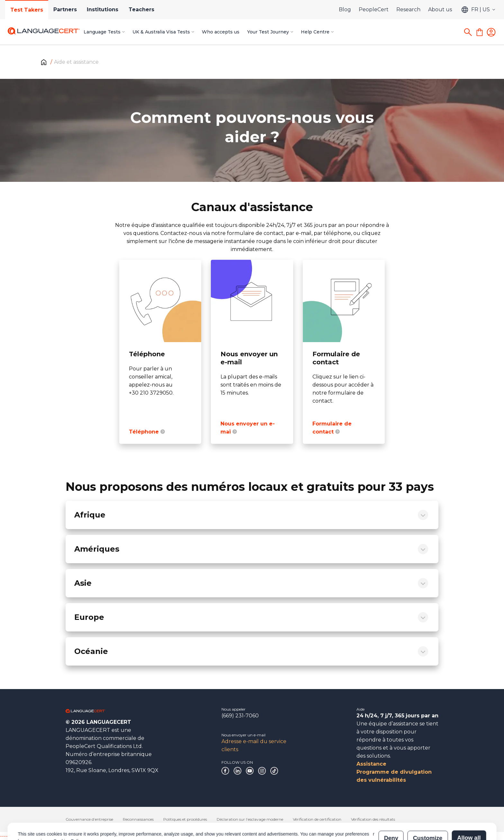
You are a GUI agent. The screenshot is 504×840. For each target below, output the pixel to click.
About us (440, 9)
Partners (65, 9)
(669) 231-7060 (240, 716)
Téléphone (147, 432)
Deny (391, 808)
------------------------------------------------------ (52, 836)
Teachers (142, 9)
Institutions (103, 9)
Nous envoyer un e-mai (248, 428)
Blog (345, 9)
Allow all (469, 808)
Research (408, 9)
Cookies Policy (68, 812)
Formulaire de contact (332, 428)
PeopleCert (374, 9)
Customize (428, 808)
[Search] (468, 32)
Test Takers (27, 10)
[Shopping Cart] (480, 32)
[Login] (491, 32)
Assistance (371, 764)
